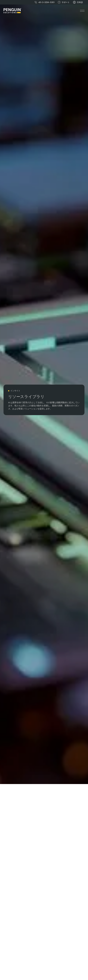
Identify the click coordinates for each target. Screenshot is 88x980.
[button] (80, 2)
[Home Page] (13, 11)
